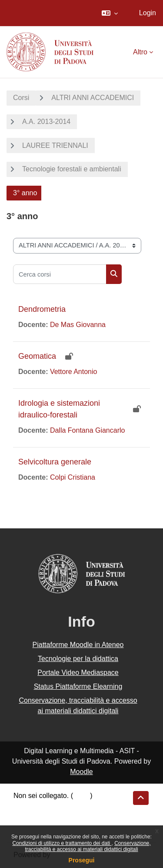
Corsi (21, 98)
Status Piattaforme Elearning (78, 686)
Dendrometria (42, 309)
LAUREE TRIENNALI (55, 145)
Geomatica (37, 356)
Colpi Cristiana (73, 477)
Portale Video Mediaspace (78, 673)
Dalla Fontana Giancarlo (88, 430)
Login (148, 13)
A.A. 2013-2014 (46, 122)
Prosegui (82, 860)
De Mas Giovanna (78, 325)
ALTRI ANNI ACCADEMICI (93, 98)
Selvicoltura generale (55, 462)
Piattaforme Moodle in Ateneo (78, 645)
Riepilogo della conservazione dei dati (72, 807)
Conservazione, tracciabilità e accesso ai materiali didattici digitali (88, 846)
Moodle (81, 772)
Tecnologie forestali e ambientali (72, 169)
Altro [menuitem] (140, 52)
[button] (110, 13)
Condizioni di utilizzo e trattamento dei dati (62, 843)
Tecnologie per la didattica (78, 659)
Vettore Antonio (74, 372)
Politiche (27, 818)
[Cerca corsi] (60, 274)
